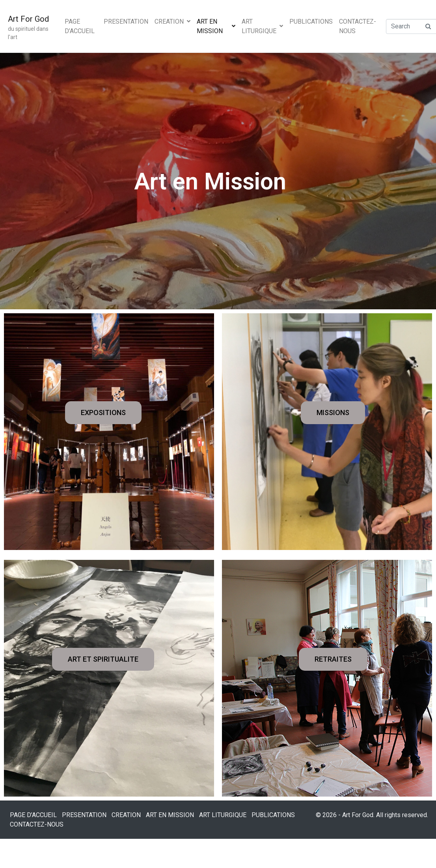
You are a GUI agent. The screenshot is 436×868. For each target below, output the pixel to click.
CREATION (172, 22)
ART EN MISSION (216, 26)
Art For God (28, 19)
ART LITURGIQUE (262, 26)
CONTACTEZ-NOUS (358, 26)
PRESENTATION (126, 22)
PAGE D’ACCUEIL (80, 26)
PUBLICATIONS (311, 22)
